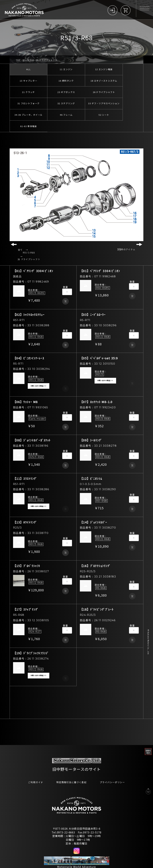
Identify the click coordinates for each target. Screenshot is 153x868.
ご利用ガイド (32, 767)
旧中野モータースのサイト (77, 753)
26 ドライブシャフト (47, 60)
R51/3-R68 (28, 60)
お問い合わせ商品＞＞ (39, 370)
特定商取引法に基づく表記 (71, 767)
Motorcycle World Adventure (76, 851)
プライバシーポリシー (116, 767)
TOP (18, 60)
